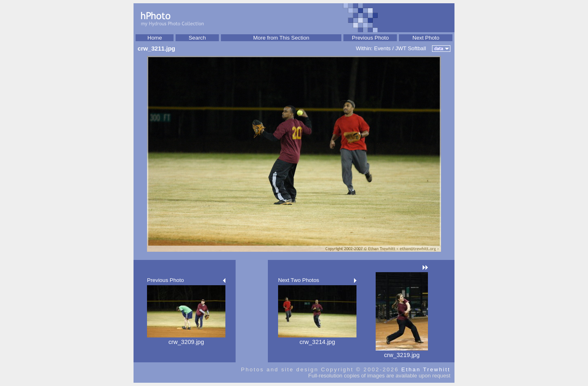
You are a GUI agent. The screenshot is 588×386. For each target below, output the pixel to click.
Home (155, 38)
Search (197, 38)
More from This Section (281, 38)
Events (382, 48)
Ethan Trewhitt (426, 369)
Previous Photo (370, 38)
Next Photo (426, 38)
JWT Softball (411, 48)
